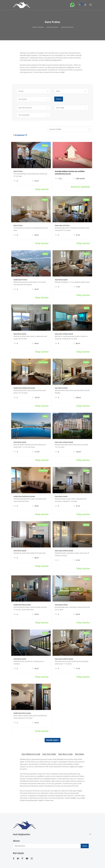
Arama (59, 99)
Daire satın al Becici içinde (64, 334)
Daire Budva (79, 754)
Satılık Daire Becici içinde (22, 605)
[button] (34, 91)
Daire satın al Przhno (62, 225)
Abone (85, 846)
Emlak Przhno (38, 27)
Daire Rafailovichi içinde (31, 754)
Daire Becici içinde (61, 280)
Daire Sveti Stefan (49, 754)
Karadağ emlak (67, 27)
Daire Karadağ (52, 27)
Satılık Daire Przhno (20, 280)
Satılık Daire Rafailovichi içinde (24, 388)
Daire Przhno (18, 171)
